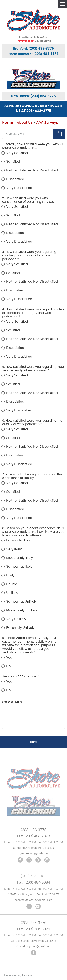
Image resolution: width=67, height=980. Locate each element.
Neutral (12, 584)
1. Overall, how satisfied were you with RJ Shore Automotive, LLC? (33, 146)
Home (8, 123)
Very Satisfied (17, 153)
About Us (25, 123)
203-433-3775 (39, 111)
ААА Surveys (47, 123)
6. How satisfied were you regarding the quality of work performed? (32, 422)
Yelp (38, 860)
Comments (12, 702)
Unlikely (12, 593)
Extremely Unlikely (20, 628)
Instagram (47, 860)
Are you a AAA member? (21, 676)
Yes (9, 658)
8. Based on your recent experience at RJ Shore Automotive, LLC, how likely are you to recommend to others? (33, 532)
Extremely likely (18, 541)
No (8, 666)
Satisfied (13, 162)
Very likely (14, 549)
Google (29, 860)
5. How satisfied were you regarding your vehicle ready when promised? (33, 369)
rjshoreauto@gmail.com (34, 853)
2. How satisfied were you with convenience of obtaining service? (28, 200)
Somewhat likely (19, 567)
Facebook (20, 860)
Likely (10, 576)
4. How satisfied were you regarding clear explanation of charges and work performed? (33, 313)
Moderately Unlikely (22, 610)
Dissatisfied (15, 179)
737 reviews (43, 41)
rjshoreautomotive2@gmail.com (34, 900)
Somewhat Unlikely (21, 602)
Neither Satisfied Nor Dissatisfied (32, 170)
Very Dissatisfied (19, 188)
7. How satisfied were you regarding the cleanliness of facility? (32, 476)
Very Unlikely (16, 619)
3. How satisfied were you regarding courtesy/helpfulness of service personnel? (29, 256)
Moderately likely (20, 558)
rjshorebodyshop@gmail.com (34, 946)
